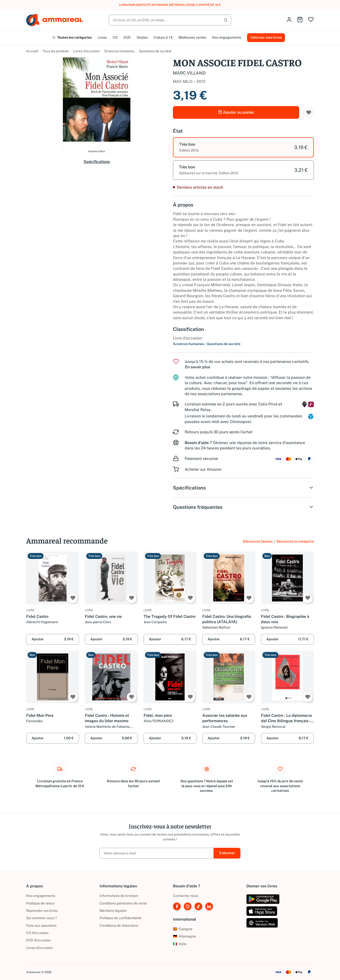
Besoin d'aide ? (198, 443)
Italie (180, 944)
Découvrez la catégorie (295, 541)
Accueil (32, 51)
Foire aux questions (41, 926)
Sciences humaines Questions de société (207, 344)
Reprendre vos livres (42, 911)
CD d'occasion (37, 933)
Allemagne (184, 936)
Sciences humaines (119, 51)
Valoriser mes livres (266, 37)
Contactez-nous (186, 896)
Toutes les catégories (72, 37)
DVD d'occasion (38, 940)
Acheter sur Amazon (203, 469)
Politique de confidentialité (120, 918)
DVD (127, 37)
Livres (102, 37)
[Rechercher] (170, 20)
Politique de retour (40, 903)
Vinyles (142, 37)
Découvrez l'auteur (258, 541)
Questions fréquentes (243, 507)
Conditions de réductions (119, 926)
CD (115, 37)
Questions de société (155, 51)
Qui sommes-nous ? (41, 918)
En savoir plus (198, 367)
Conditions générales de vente (123, 903)
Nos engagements (227, 37)
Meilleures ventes (192, 37)
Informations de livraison (119, 896)
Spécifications (97, 162)
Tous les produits (56, 51)
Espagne (183, 929)
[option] (243, 147)
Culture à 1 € (163, 37)
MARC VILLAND (189, 73)
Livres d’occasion (86, 51)
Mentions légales (113, 911)
